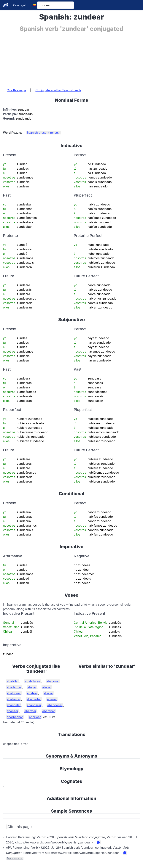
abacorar (53, 681)
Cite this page (16, 90)
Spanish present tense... (43, 133)
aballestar (14, 699)
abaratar (30, 711)
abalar (47, 687)
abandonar (55, 705)
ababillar (13, 681)
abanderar (34, 705)
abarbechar (15, 717)
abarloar (35, 717)
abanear (12, 711)
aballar (48, 693)
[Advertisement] (71, 58)
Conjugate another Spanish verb (58, 90)
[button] (138, 5)
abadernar (14, 687)
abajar (32, 687)
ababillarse (32, 681)
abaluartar (34, 699)
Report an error (15, 858)
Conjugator (21, 5)
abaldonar (14, 693)
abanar (52, 699)
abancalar (14, 705)
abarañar (49, 711)
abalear (32, 693)
